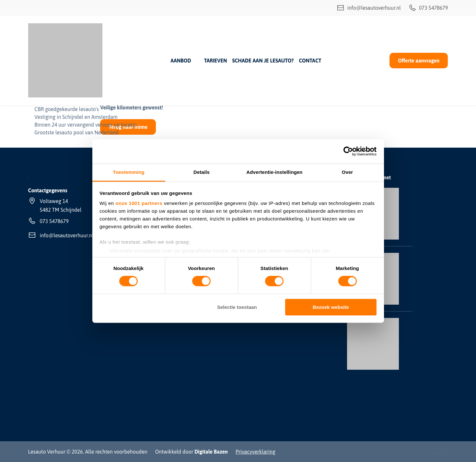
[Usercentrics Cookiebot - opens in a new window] (348, 151)
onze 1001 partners (139, 203)
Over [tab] (348, 172)
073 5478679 (428, 8)
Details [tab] (202, 172)
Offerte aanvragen (419, 61)
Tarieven (216, 61)
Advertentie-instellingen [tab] (274, 172)
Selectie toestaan (237, 307)
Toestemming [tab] (129, 172)
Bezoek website (331, 307)
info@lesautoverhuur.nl (369, 8)
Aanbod (181, 61)
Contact (310, 61)
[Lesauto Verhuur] (65, 60)
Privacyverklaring (255, 452)
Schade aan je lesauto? (263, 61)
